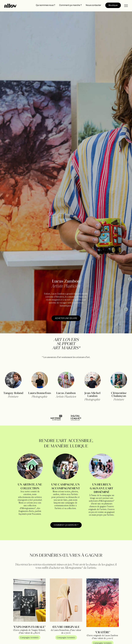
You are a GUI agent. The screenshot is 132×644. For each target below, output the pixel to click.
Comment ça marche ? (66, 525)
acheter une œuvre (66, 318)
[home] (10, 6)
